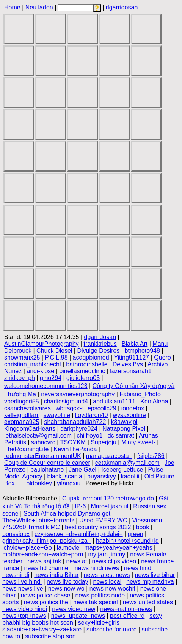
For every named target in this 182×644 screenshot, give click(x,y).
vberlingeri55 (22, 401)
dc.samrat (121, 435)
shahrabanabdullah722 (75, 422)
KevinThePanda (75, 449)
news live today (67, 582)
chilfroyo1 (89, 435)
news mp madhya (150, 582)
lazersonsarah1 (131, 371)
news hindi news (97, 568)
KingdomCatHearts (30, 429)
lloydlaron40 (91, 415)
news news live (23, 589)
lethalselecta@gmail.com (38, 435)
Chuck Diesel (54, 351)
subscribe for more (112, 629)
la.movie (68, 548)
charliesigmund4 (66, 401)
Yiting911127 (131, 357)
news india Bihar (56, 575)
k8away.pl (124, 422)
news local (107, 582)
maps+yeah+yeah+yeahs (118, 548)
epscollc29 (102, 408)
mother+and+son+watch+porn (43, 554)
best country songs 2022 (98, 527)
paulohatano (47, 470)
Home (12, 7)
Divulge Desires (98, 351)
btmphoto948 (142, 351)
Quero (162, 357)
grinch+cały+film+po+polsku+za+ (47, 541)
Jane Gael (82, 470)
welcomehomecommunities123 (46, 386)
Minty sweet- (138, 442)
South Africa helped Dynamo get (67, 513)
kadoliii (130, 476)
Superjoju (104, 442)
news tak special (95, 602)
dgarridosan (122, 7)
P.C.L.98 (56, 357)
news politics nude (100, 595)
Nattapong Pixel (124, 429)
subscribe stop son (50, 636)
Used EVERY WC (103, 520)
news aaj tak (44, 561)
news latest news (107, 575)
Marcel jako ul (109, 506)
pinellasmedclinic (82, 371)
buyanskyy (102, 476)
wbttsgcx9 (69, 408)
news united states (148, 602)
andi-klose (40, 371)
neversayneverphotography (78, 394)
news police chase (46, 595)
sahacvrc (43, 442)
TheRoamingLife (26, 449)
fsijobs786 (151, 456)
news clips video (114, 561)
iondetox (133, 408)
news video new (74, 609)
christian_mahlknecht (33, 364)
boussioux (16, 534)
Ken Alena (154, 401)
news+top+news (24, 616)
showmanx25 (22, 357)
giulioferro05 (83, 378)
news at (76, 561)
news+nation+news (126, 609)
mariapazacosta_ (109, 456)
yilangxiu (69, 483)
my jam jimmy (107, 554)
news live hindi (22, 582)
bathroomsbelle (87, 364)
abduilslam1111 (114, 401)
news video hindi (25, 609)
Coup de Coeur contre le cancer (47, 463)
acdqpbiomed (91, 357)
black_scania (65, 476)
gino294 (51, 378)
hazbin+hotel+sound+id (127, 541)
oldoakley (39, 483)
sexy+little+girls (99, 623)
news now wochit (112, 589)
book (143, 527)
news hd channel (47, 568)
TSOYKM (73, 442)
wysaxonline (129, 415)
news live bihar (155, 575)
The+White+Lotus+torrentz (38, 520)
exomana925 (22, 422)
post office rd (127, 616)
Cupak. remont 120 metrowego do (108, 498)
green (136, 534)
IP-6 (80, 506)
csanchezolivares (27, 408)
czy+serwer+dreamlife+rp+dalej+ (79, 534)
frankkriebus (100, 344)
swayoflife (57, 415)
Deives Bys (128, 364)
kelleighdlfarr (21, 415)
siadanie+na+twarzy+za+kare (42, 629)
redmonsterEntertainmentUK (43, 456)
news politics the (46, 602)
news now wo (66, 589)
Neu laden (39, 7)
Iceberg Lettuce (122, 470)
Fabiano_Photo (140, 394)
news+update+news (78, 616)
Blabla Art (135, 344)
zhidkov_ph (20, 378)
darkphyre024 (79, 429)
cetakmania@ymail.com (127, 463)
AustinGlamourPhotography (42, 344)
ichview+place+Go (27, 548)
